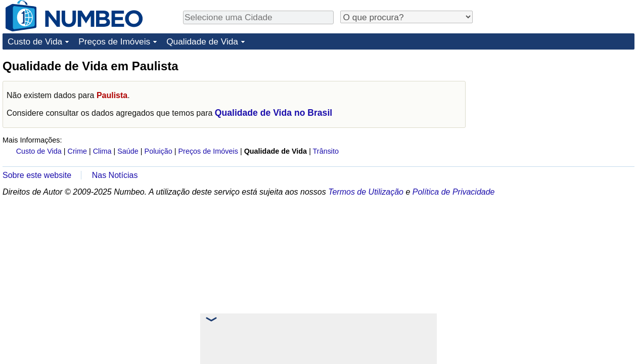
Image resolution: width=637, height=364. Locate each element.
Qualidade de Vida (202, 41)
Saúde (128, 151)
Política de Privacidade (454, 192)
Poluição (158, 151)
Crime (77, 151)
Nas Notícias (115, 175)
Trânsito (326, 151)
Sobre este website (37, 175)
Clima (102, 151)
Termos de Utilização (366, 192)
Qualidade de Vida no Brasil (274, 113)
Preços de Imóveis (114, 41)
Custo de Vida (35, 41)
